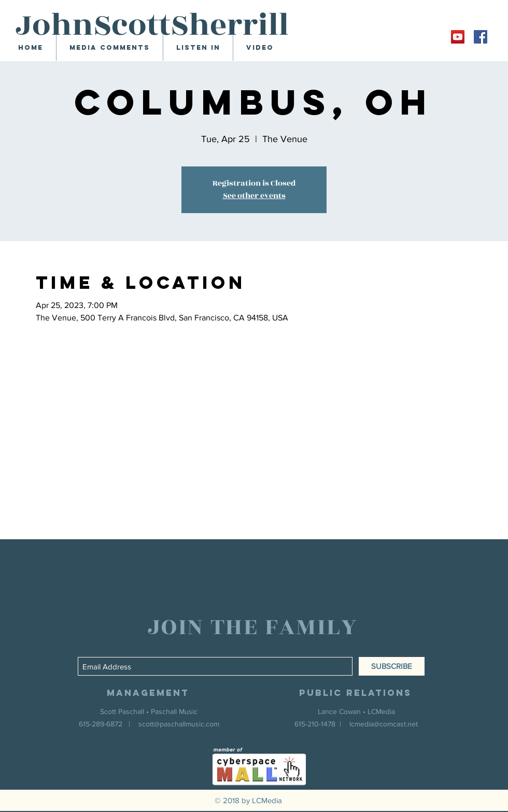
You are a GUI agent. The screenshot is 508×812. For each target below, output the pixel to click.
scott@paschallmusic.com (179, 724)
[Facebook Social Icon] (481, 37)
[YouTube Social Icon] (458, 37)
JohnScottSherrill (152, 25)
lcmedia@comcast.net (384, 724)
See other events (254, 196)
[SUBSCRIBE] (392, 666)
